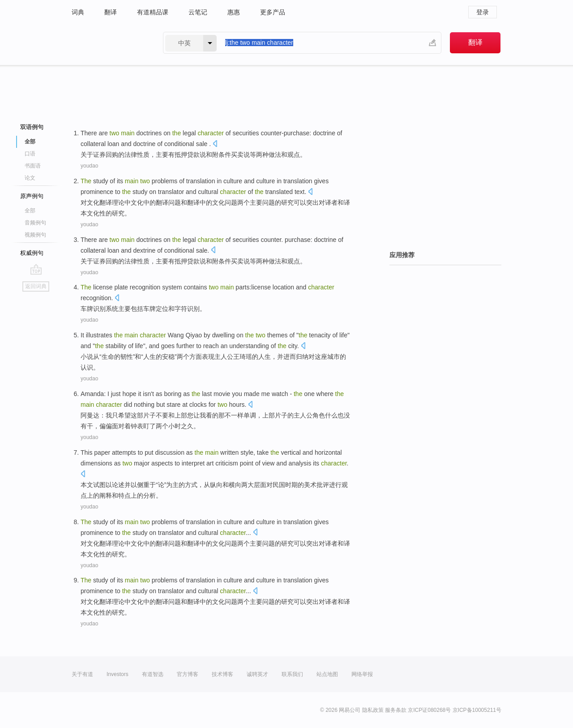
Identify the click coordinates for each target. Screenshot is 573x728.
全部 (30, 142)
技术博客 (222, 674)
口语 (30, 154)
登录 (483, 12)
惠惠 (234, 12)
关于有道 (82, 674)
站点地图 (327, 674)
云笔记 (198, 12)
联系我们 (292, 674)
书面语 (33, 166)
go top (36, 269)
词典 (78, 12)
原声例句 (32, 196)
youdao (89, 166)
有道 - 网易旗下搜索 (108, 43)
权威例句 (32, 253)
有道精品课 (153, 12)
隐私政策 (373, 710)
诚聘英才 (257, 674)
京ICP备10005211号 (477, 710)
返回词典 (36, 286)
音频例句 (35, 223)
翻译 (111, 12)
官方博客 (188, 674)
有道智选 (153, 674)
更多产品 (273, 12)
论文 (30, 178)
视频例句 (35, 235)
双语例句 (32, 127)
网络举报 (362, 674)
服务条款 (396, 710)
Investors (118, 674)
